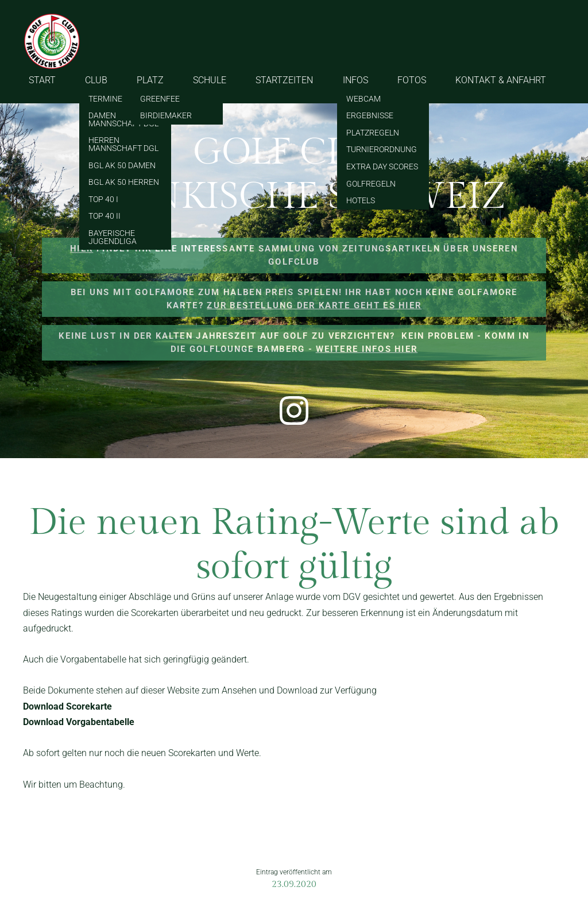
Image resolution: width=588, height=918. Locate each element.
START (42, 80)
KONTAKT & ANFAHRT (501, 80)
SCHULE (210, 80)
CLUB (96, 80)
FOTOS (412, 80)
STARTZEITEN (284, 80)
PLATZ (150, 80)
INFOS (355, 80)
